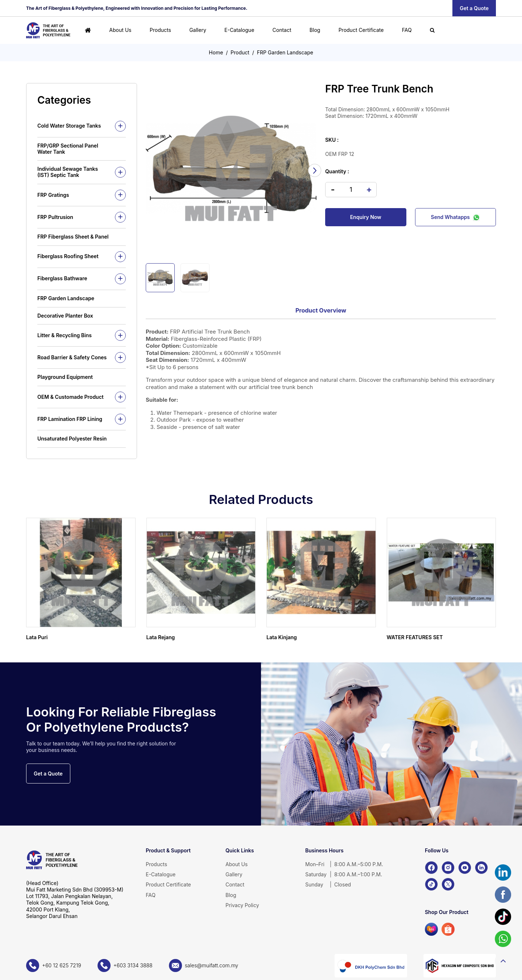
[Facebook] (431, 868)
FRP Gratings (53, 195)
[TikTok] (431, 884)
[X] (448, 884)
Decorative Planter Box (65, 316)
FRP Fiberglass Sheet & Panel (73, 237)
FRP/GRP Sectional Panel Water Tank (68, 149)
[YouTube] (465, 868)
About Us (120, 30)
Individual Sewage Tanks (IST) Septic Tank (68, 172)
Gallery (198, 30)
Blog (315, 30)
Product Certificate (361, 30)
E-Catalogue (239, 30)
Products (160, 30)
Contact (282, 30)
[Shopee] (448, 929)
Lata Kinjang (282, 637)
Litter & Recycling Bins (65, 335)
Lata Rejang (161, 637)
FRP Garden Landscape (285, 52)
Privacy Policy (242, 905)
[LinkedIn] (481, 868)
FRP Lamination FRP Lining (70, 419)
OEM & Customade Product (71, 397)
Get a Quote (474, 8)
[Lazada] (431, 929)
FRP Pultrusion (55, 217)
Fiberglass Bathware (62, 278)
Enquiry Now (366, 217)
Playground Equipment (65, 377)
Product (240, 52)
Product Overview (321, 310)
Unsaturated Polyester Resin (72, 439)
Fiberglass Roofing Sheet (68, 256)
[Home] (88, 30)
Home (216, 52)
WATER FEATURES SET (415, 637)
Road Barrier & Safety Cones (72, 357)
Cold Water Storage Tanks (69, 126)
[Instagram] (448, 868)
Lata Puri (37, 637)
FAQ (407, 30)
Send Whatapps (455, 217)
